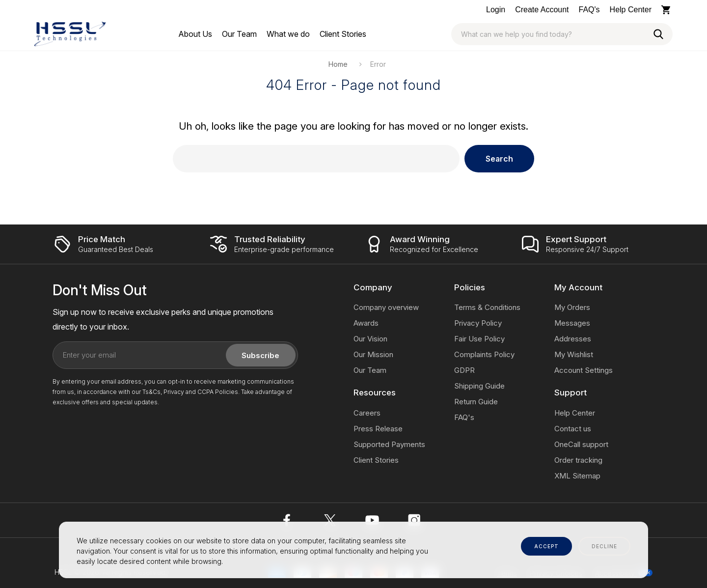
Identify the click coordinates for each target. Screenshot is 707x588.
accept (546, 546)
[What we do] (288, 34)
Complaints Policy (484, 354)
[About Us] (195, 34)
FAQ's (589, 10)
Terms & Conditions (487, 307)
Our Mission (373, 354)
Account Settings (584, 370)
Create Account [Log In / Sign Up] (542, 10)
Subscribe (260, 355)
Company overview (386, 307)
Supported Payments (389, 444)
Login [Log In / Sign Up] (496, 10)
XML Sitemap (577, 476)
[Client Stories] (343, 34)
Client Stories (376, 460)
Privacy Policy (478, 323)
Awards (366, 323)
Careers (367, 413)
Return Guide (476, 402)
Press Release (378, 429)
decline (604, 546)
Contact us (573, 429)
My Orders (572, 307)
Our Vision (370, 339)
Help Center (631, 10)
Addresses (573, 339)
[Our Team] (239, 34)
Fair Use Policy (479, 339)
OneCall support (581, 444)
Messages (572, 323)
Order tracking (578, 460)
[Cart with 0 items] (667, 10)
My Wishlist (574, 354)
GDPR (464, 370)
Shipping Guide (479, 386)
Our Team (370, 370)
